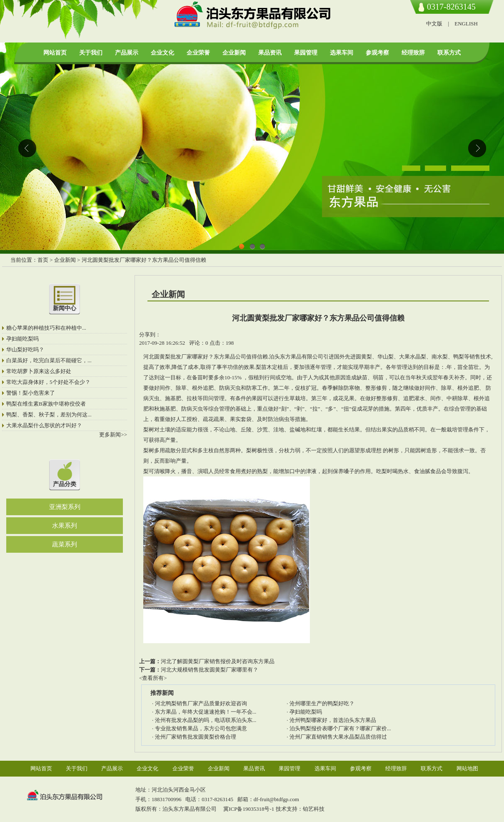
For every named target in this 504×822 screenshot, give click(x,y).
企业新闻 (234, 53)
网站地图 (467, 768)
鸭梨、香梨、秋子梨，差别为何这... (49, 415)
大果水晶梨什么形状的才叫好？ (44, 425)
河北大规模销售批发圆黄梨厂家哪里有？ (210, 670)
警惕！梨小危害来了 (31, 393)
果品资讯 (270, 53)
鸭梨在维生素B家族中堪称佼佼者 (46, 404)
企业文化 (162, 53)
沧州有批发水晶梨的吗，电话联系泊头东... (206, 720)
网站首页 (55, 53)
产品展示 (127, 53)
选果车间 (342, 53)
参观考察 (377, 53)
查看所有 (153, 678)
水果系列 (65, 526)
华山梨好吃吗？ (25, 350)
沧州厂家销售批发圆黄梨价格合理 (196, 737)
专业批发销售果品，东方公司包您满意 (201, 728)
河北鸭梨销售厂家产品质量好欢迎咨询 (201, 703)
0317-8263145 (451, 7)
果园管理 (306, 53)
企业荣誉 (198, 53)
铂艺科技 (314, 809)
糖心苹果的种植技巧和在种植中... (46, 328)
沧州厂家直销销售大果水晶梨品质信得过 (338, 737)
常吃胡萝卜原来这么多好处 (39, 371)
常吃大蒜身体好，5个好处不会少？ (48, 382)
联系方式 (449, 53)
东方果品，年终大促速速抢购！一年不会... (206, 712)
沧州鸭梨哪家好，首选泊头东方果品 (333, 720)
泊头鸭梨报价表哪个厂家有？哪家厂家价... (340, 728)
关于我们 (91, 53)
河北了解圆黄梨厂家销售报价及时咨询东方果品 (218, 661)
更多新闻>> (113, 435)
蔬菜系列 (65, 544)
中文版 (434, 24)
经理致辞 (413, 53)
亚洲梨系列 (65, 507)
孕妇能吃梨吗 (22, 339)
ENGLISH (466, 24)
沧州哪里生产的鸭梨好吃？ (322, 703)
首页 (43, 260)
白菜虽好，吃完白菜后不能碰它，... (49, 360)
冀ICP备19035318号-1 (248, 809)
